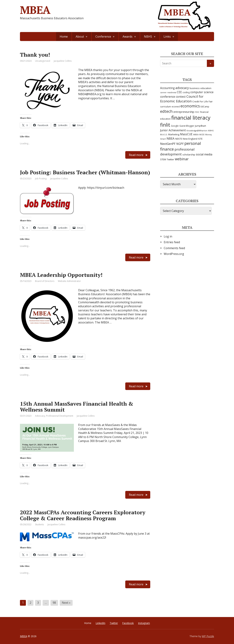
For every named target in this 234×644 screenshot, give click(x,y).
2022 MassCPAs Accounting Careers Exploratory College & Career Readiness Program (83, 515)
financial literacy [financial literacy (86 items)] (191, 118)
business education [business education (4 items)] (200, 88)
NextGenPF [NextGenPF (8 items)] (168, 144)
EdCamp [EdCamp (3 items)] (205, 107)
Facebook (128, 623)
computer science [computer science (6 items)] (202, 92)
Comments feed (174, 248)
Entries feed (172, 242)
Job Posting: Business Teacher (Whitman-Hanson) (85, 172)
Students (39, 524)
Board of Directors (45, 281)
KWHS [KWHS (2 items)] (211, 131)
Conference (103, 37)
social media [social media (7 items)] (204, 154)
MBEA (24, 636)
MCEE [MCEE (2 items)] (202, 135)
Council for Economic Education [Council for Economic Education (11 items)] (182, 99)
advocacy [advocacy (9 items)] (182, 88)
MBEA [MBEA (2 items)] (196, 135)
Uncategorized (43, 61)
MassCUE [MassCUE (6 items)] (186, 134)
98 (54, 603)
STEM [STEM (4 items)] (163, 159)
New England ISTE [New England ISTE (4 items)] (193, 139)
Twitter (114, 623)
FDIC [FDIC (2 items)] (197, 112)
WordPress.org (174, 254)
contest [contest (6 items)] (181, 97)
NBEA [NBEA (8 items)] (171, 138)
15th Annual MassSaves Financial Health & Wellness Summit (77, 407)
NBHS (148, 37)
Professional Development (60, 416)
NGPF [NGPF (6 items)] (180, 144)
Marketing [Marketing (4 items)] (174, 134)
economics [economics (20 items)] (190, 106)
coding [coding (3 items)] (186, 92)
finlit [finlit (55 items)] (165, 125)
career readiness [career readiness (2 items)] (168, 92)
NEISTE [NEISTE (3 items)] (179, 139)
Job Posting (41, 179)
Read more (136, 155)
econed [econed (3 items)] (176, 107)
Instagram (144, 623)
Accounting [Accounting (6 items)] (167, 88)
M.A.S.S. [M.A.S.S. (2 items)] (164, 135)
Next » (66, 603)
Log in (168, 236)
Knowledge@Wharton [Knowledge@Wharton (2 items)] (197, 131)
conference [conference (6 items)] (168, 97)
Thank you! (35, 55)
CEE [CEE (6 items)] (179, 92)
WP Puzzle (208, 636)
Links (167, 37)
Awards (128, 37)
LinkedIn (100, 623)
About (80, 37)
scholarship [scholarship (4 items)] (189, 155)
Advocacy (40, 416)
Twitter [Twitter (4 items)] (170, 159)
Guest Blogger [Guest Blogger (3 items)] (187, 126)
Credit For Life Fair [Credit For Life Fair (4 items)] (202, 101)
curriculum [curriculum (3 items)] (166, 107)
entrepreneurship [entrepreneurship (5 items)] (184, 112)
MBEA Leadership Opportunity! (61, 275)
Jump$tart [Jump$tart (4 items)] (200, 126)
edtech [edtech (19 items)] (166, 111)
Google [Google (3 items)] (175, 126)
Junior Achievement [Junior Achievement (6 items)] (173, 130)
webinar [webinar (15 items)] (182, 159)
